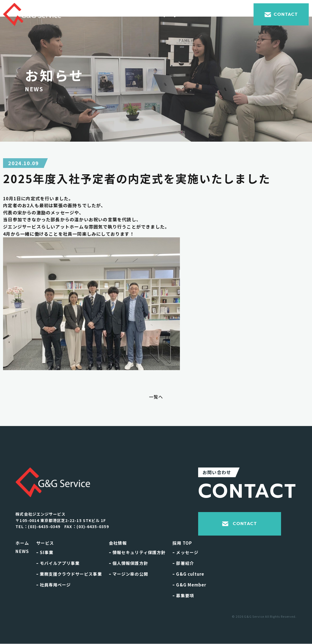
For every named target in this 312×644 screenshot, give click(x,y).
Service (127, 14)
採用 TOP (182, 543)
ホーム (22, 543)
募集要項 (183, 595)
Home (95, 14)
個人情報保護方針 (129, 563)
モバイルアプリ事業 (58, 563)
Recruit (229, 14)
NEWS (22, 551)
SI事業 (45, 552)
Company (164, 14)
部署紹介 (183, 563)
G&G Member (189, 585)
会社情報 (118, 543)
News (198, 14)
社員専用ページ (54, 585)
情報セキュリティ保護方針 (137, 552)
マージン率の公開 (129, 574)
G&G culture (188, 574)
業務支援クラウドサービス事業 (69, 574)
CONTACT (281, 14)
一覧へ (156, 397)
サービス (45, 543)
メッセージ (185, 552)
